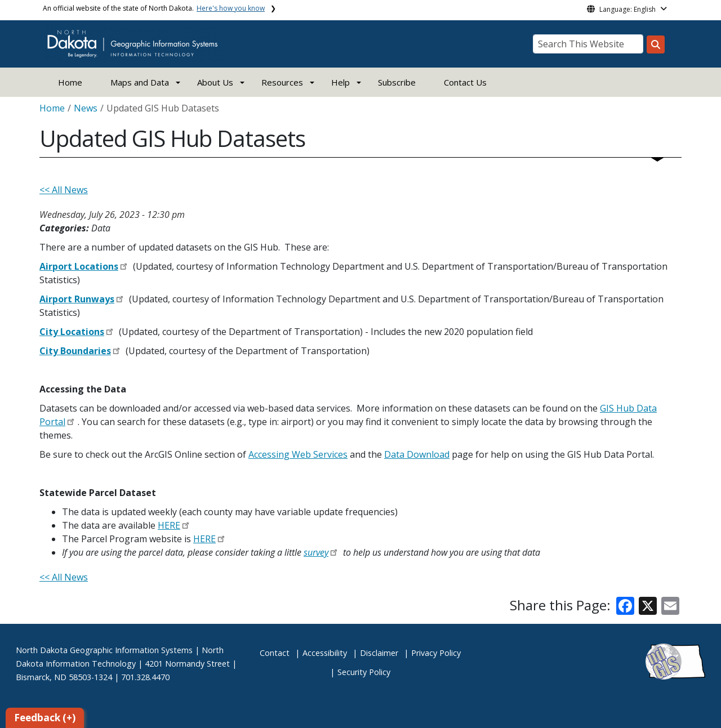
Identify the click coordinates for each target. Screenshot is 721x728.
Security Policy (364, 672)
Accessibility (325, 653)
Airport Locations (79, 266)
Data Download (417, 454)
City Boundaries (75, 351)
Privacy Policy (436, 653)
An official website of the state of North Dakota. (154, 8)
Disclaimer (379, 653)
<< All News (64, 190)
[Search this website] (656, 44)
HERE (169, 525)
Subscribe (397, 82)
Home (70, 82)
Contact (275, 653)
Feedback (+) (45, 718)
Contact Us (465, 82)
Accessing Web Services (298, 454)
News (86, 108)
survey (316, 552)
